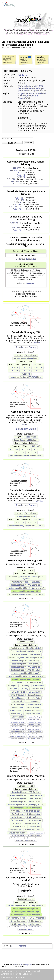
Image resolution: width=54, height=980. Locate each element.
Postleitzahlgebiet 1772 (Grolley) (26, 661)
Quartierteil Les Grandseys (17, 722)
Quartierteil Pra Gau (19, 720)
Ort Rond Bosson (19, 827)
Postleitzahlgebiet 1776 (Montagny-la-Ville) (26, 588)
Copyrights (28, 974)
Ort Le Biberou (18, 698)
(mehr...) (38, 343)
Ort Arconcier (18, 707)
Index (3, 971)
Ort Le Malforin (34, 698)
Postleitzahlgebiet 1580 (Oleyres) (26, 654)
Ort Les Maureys (17, 704)
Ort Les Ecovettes (32, 823)
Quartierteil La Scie (18, 729)
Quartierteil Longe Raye (17, 731)
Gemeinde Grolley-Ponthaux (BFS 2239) (26, 526)
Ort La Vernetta (35, 820)
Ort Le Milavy (17, 714)
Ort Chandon (37, 689)
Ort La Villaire (16, 711)
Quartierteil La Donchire (35, 722)
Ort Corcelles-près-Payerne (20, 594)
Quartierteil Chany (33, 720)
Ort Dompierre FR (34, 683)
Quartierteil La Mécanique (17, 736)
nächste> (23, 946)
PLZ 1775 (15, 181)
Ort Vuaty (13, 689)
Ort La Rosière (17, 817)
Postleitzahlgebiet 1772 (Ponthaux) (26, 664)
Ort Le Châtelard (17, 695)
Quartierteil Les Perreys (18, 739)
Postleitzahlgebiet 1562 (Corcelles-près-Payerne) (26, 578)
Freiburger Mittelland (28, 96)
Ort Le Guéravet (18, 692)
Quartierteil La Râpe (18, 727)
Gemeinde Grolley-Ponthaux (32, 91)
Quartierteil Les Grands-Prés (34, 927)
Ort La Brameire (35, 704)
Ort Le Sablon (16, 830)
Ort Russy (25, 686)
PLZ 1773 (21, 177)
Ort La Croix (18, 701)
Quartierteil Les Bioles (33, 727)
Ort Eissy (24, 689)
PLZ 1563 (19, 198)
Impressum (13, 971)
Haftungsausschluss (29, 971)
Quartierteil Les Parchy (16, 927)
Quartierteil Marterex (17, 838)
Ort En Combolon (33, 714)
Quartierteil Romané (18, 734)
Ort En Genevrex (18, 820)
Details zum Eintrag (26, 347)
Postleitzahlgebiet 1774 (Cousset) (26, 582)
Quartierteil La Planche (26, 929)
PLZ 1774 (11, 179)
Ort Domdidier (17, 683)
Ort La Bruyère (33, 707)
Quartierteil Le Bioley (34, 734)
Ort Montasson (18, 717)
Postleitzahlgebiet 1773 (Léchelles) (26, 585)
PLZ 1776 (22, 75)
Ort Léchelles (39, 686)
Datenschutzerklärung (11, 974)
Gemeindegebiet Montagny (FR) (26, 591)
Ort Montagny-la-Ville (17, 918)
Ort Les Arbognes (37, 918)
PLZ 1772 (21, 175)
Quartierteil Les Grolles (35, 736)
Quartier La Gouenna (18, 835)
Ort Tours (39, 594)
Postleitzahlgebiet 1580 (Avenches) (26, 651)
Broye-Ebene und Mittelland (32, 93)
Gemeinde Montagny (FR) (30, 86)
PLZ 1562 (14, 170)
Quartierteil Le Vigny (34, 717)
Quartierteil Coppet (33, 729)
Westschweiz (24, 98)
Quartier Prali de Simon (36, 833)
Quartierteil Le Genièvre (34, 838)
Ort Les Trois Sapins (33, 711)
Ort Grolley (16, 811)
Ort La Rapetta (33, 701)
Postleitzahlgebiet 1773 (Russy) (26, 673)
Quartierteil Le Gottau (34, 835)
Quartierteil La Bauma (34, 739)
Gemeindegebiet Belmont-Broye (26, 679)
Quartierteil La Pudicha (34, 731)
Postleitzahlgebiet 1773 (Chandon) (26, 670)
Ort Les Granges (35, 695)
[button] (12, 143)
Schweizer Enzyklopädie (22, 964)
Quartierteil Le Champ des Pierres (26, 840)
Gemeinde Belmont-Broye (31, 88)
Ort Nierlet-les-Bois (32, 811)
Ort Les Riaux (34, 692)
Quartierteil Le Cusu (34, 724)
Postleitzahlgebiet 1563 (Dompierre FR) (26, 657)
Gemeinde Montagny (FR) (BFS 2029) (26, 377)
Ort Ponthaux (18, 814)
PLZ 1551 (17, 168)
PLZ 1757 (22, 173)
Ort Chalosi (17, 823)
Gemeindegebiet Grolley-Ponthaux (26, 808)
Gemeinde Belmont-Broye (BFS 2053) (26, 456)
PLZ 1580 (17, 202)
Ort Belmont (34, 924)
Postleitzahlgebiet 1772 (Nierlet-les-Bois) (26, 795)
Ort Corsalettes (33, 814)
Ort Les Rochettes (18, 921)
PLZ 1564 (20, 200)
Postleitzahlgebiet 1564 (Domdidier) (26, 648)
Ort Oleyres (12, 686)
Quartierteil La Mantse (18, 724)
